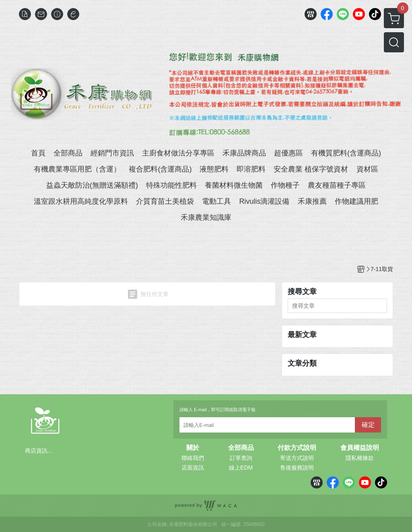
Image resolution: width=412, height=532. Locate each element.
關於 (193, 448)
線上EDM (241, 468)
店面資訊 (193, 468)
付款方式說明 (297, 448)
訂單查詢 (241, 458)
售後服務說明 (297, 468)
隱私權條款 (360, 458)
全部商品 (241, 448)
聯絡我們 (193, 458)
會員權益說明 (360, 448)
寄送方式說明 (297, 458)
